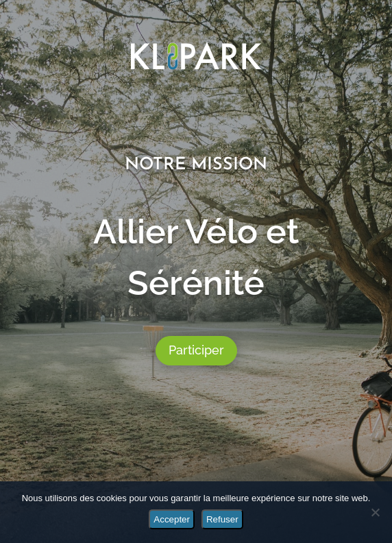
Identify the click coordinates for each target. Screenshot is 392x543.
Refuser (222, 519)
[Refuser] (375, 512)
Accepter (172, 519)
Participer (196, 350)
